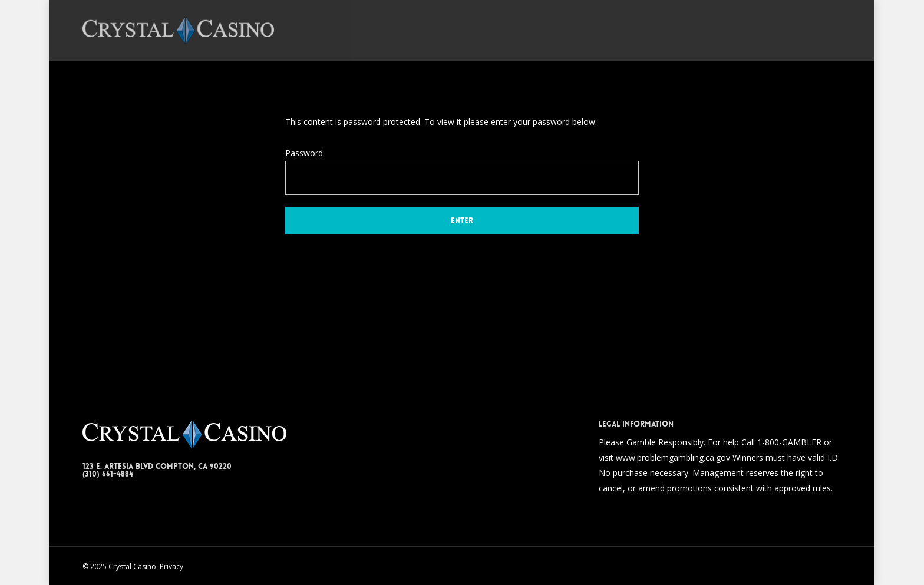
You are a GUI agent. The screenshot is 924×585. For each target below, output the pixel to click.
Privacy (171, 566)
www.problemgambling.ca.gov (673, 457)
